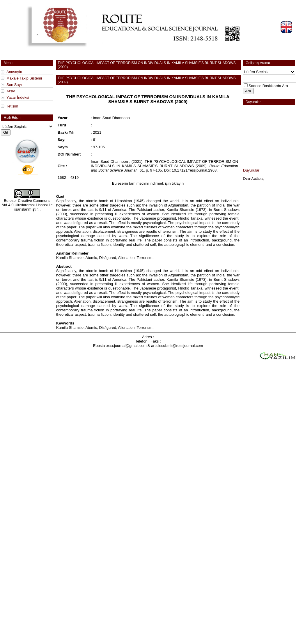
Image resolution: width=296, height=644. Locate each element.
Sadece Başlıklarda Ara (268, 86)
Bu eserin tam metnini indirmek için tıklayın (148, 183)
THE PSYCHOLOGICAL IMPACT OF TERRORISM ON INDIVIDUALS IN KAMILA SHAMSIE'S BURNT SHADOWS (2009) (148, 99)
